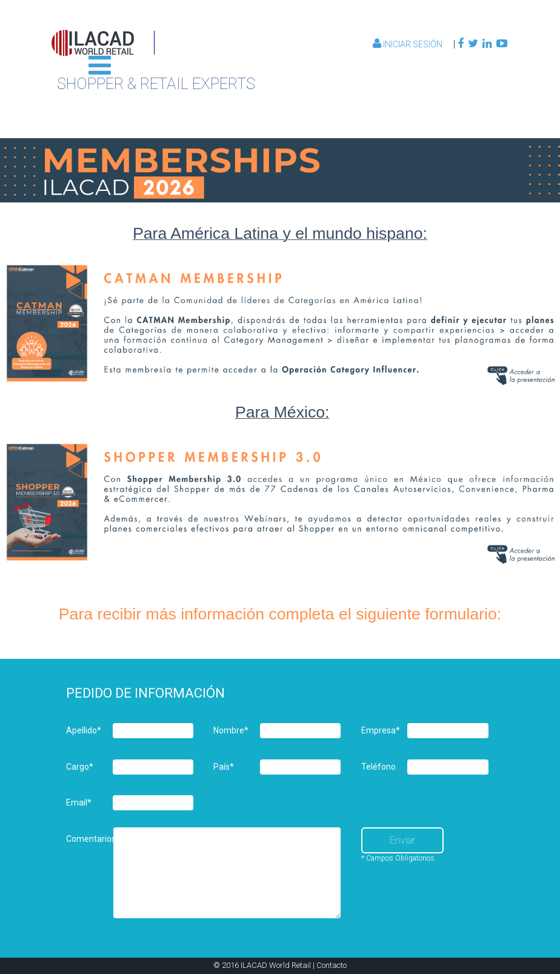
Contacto (332, 965)
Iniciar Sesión (408, 44)
